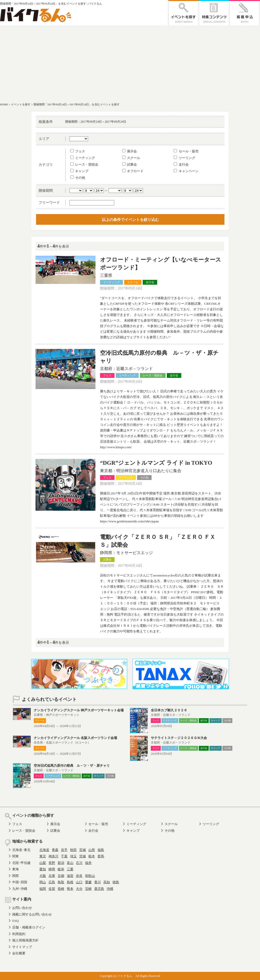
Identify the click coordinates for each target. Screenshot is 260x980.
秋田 (73, 850)
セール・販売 (186, 151)
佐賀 (52, 889)
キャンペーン (186, 171)
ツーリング (184, 158)
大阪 (43, 876)
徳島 (116, 882)
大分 (79, 889)
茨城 (83, 856)
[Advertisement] (130, 63)
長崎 (61, 889)
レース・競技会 (84, 164)
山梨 (43, 863)
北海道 (44, 850)
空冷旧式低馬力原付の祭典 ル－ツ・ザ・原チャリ (72, 766)
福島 (101, 850)
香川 (97, 882)
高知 (107, 882)
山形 (92, 850)
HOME (4, 104)
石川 (79, 863)
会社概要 (19, 953)
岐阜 (61, 869)
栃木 (92, 856)
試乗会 (129, 164)
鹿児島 (99, 889)
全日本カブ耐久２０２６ (169, 710)
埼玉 (73, 856)
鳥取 (61, 882)
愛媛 (88, 882)
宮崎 (88, 889)
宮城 (83, 850)
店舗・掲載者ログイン (29, 927)
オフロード (133, 171)
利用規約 (19, 934)
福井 (88, 863)
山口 (79, 882)
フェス (78, 151)
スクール (131, 158)
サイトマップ (22, 947)
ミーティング (83, 158)
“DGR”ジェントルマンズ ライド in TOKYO (156, 463)
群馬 (101, 856)
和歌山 (90, 876)
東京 (43, 856)
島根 (70, 882)
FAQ (15, 921)
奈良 (79, 876)
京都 (61, 876)
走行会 (181, 164)
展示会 (129, 151)
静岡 (52, 869)
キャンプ (79, 171)
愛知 (43, 869)
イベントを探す (21, 104)
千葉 (64, 856)
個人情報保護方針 (25, 940)
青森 (55, 850)
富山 (70, 863)
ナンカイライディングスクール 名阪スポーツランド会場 (75, 738)
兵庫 (52, 876)
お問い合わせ (22, 908)
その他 (78, 178)
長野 (52, 863)
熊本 (70, 889)
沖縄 (110, 889)
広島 (52, 882)
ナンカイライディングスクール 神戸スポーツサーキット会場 (79, 710)
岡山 (43, 882)
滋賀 (70, 876)
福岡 (43, 889)
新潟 (61, 863)
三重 (70, 869)
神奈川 (53, 856)
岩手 (64, 850)
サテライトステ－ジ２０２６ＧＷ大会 (179, 738)
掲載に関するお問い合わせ (32, 914)
